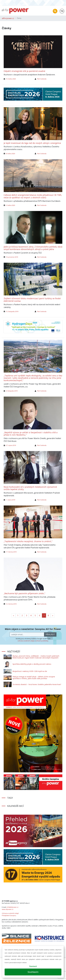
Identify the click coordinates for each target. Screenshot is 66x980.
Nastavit (33, 966)
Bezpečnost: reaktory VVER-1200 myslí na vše (30, 671)
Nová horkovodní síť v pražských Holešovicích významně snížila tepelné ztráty (30, 488)
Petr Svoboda (42, 79)
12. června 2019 (11, 604)
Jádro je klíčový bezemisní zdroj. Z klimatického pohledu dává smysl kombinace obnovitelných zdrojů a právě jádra (33, 248)
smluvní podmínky (42, 641)
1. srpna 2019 (11, 500)
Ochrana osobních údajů (10, 913)
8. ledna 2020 (10, 154)
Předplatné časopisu (9, 915)
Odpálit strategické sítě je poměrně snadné (24, 71)
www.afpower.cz (8, 909)
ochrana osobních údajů (26, 641)
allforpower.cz (8, 18)
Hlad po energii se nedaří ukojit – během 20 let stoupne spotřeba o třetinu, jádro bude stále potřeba (34, 678)
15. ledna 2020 (11, 79)
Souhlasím (33, 972)
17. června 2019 (11, 552)
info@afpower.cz (12, 907)
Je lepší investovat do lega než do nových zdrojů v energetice (32, 143)
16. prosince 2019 (12, 257)
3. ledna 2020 (10, 205)
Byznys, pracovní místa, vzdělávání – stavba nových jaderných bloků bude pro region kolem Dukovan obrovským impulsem (36, 657)
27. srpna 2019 (11, 445)
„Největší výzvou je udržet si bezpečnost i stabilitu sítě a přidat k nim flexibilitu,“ (31, 434)
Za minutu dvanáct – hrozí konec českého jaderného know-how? (37, 684)
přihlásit (50, 634)
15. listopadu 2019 (12, 311)
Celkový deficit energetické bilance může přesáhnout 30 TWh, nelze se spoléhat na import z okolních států (33, 196)
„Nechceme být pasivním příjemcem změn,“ (24, 593)
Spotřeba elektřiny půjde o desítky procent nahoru (32, 664)
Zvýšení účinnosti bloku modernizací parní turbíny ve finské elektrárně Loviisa (32, 300)
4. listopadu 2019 (12, 391)
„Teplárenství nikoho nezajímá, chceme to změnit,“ (28, 541)
